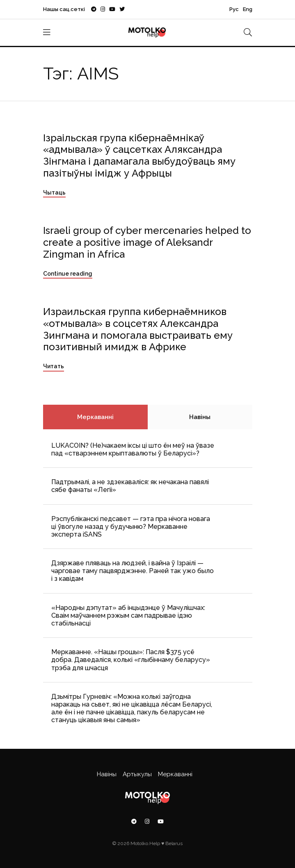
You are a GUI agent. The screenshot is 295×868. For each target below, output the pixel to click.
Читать (54, 366)
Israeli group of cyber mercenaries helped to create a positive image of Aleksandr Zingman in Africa (147, 242)
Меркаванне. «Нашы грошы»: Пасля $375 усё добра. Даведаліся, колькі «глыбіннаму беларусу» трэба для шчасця (131, 660)
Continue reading (68, 274)
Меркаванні (95, 417)
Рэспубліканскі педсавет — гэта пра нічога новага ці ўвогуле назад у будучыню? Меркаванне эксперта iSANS (131, 527)
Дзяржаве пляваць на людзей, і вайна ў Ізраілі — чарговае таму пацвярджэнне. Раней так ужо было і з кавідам (133, 571)
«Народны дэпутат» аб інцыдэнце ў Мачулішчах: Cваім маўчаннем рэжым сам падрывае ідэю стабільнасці (128, 615)
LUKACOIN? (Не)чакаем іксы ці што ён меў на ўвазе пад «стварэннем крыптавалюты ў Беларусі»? (133, 449)
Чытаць (54, 193)
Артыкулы (137, 774)
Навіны (200, 417)
